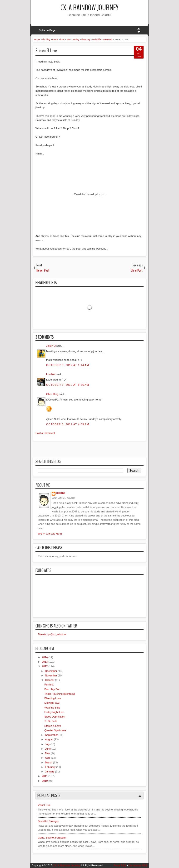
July (47, 744)
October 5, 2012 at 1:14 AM (68, 365)
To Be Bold (51, 721)
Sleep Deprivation (55, 717)
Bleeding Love (53, 698)
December (51, 671)
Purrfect (49, 685)
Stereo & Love (46, 51)
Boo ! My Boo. (52, 689)
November (51, 675)
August (49, 739)
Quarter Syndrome (55, 730)
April (48, 758)
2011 (45, 776)
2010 (45, 781)
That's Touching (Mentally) (60, 694)
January (50, 772)
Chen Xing (52, 394)
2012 (45, 666)
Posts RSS (120, 865)
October (50, 680)
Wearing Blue (52, 708)
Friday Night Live (54, 712)
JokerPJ (51, 346)
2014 (45, 657)
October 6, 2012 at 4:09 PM (68, 424)
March (49, 762)
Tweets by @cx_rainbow (52, 634)
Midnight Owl (52, 703)
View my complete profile (50, 534)
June (48, 749)
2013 (45, 662)
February (50, 767)
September (51, 735)
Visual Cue (44, 805)
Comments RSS (138, 865)
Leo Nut (51, 374)
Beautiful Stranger (48, 821)
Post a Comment (45, 433)
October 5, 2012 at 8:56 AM (68, 385)
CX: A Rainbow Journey (89, 8)
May (47, 753)
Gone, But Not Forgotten (52, 838)
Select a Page (47, 30)
